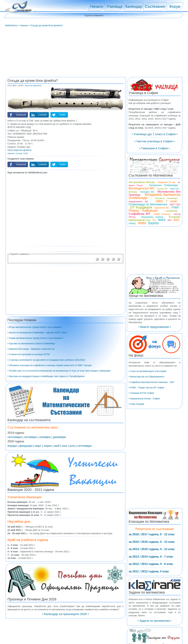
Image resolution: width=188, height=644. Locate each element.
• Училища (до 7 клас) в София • (155, 134)
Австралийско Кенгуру (142, 182)
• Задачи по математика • (155, 621)
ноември (45, 437)
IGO (154, 220)
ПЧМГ (175, 208)
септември (15, 437)
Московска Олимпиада (166, 198)
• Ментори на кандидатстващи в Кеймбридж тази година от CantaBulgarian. (46, 376)
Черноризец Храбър (152, 217)
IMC (170, 220)
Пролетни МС (162, 208)
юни (65, 446)
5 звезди (119, 259)
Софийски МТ (140, 214)
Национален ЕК (138, 201)
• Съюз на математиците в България (148, 371)
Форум (175, 7)
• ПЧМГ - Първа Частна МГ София (146, 388)
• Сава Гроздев (136, 404)
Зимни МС (174, 189)
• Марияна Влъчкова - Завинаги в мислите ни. (31, 349)
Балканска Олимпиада (163, 185)
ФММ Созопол (162, 214)
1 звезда (97, 259)
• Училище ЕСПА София (141, 393)
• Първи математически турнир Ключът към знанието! (35, 338)
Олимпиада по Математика (148, 204)
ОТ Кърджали (141, 207)
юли (72, 446)
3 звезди (108, 259)
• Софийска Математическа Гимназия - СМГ (151, 382)
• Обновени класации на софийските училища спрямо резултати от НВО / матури (50, 365)
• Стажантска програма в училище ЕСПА (29, 354)
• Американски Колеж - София (144, 399)
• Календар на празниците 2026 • (66, 614)
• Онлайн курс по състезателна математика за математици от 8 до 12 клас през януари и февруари (59, 371)
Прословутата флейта (19, 150)
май (57, 446)
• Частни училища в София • (155, 141)
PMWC (132, 223)
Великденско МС (142, 188)
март (38, 446)
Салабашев (171, 211)
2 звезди (103, 259)
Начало (97, 7)
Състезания (155, 7)
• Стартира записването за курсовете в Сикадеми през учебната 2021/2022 (46, 360)
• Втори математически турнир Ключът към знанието (35, 327)
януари (12, 446)
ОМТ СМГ (175, 204)
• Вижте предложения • (155, 327)
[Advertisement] (94, 52)
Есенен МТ (162, 189)
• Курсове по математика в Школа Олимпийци (31, 343)
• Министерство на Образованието (147, 377)
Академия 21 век (166, 182)
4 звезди (113, 259)
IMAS (162, 220)
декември (59, 437)
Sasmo (153, 223)
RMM (142, 223)
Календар (134, 7)
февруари (26, 446)
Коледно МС (147, 192)
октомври (30, 437)
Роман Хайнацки (143, 211)
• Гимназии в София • (155, 148)
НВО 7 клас (167, 201)
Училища (115, 7)
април (48, 446)
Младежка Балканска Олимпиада (155, 196)
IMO (176, 220)
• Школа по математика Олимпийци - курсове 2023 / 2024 (37, 333)
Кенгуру (133, 192)
